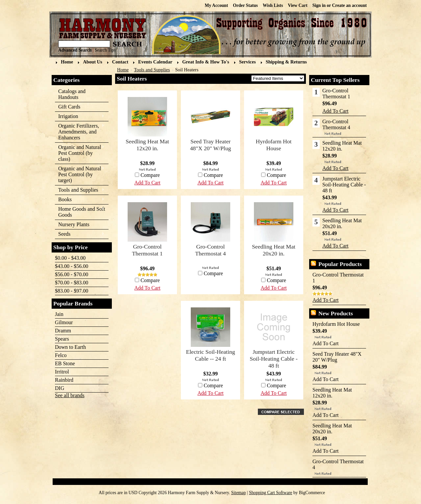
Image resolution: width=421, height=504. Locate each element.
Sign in (319, 5)
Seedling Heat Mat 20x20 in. (274, 250)
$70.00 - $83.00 (72, 283)
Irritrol (62, 372)
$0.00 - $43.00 (70, 258)
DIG (60, 388)
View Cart (298, 5)
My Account (217, 5)
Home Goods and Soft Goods (80, 212)
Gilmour (64, 322)
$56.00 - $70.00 (72, 274)
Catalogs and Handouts (72, 94)
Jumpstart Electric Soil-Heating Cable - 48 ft (274, 359)
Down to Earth (70, 347)
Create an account (349, 5)
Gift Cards (69, 107)
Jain (59, 314)
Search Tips (105, 50)
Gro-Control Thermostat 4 (210, 250)
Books (80, 200)
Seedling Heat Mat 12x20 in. (147, 145)
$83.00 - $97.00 (72, 291)
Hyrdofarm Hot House (274, 145)
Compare (276, 175)
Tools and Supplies (80, 190)
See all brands (70, 395)
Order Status (245, 5)
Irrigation (80, 117)
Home (123, 70)
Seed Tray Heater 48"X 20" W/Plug (211, 145)
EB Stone (65, 363)
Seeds (80, 234)
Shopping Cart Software (271, 493)
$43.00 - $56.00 (72, 266)
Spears (62, 339)
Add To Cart (273, 183)
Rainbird (64, 380)
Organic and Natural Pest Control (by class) (80, 153)
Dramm (63, 331)
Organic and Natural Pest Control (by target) (80, 174)
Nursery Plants (74, 224)
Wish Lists (273, 5)
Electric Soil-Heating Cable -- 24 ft (210, 355)
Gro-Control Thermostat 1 (147, 250)
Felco (61, 355)
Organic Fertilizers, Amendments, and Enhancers (80, 132)
